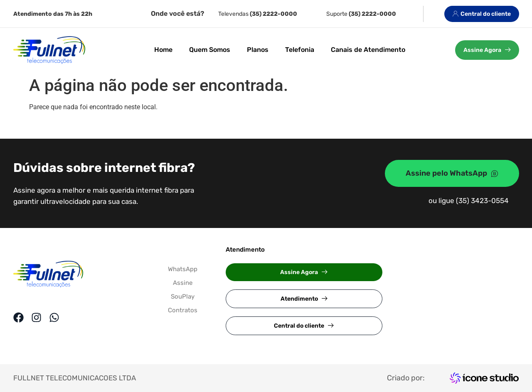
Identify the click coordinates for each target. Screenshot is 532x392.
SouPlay (183, 296)
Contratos (183, 310)
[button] (304, 272)
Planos (258, 50)
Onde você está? (177, 13)
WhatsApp (183, 269)
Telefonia (300, 50)
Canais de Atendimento (368, 50)
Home (163, 50)
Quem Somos (210, 50)
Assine (183, 283)
